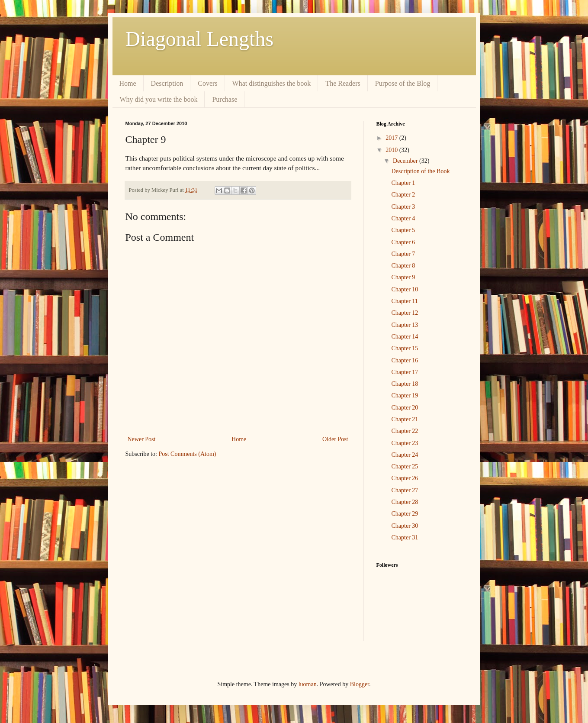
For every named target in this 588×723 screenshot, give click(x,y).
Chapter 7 (403, 254)
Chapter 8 (403, 266)
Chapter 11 (404, 301)
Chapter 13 (405, 325)
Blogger (360, 684)
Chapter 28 (405, 502)
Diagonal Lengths (200, 39)
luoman (308, 684)
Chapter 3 (403, 207)
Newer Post (142, 439)
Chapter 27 (405, 490)
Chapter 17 (405, 372)
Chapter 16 (405, 360)
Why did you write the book (159, 99)
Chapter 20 (405, 408)
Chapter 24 (405, 455)
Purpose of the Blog (403, 83)
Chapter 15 (405, 348)
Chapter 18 (405, 384)
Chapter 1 (403, 183)
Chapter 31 (405, 537)
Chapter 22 (405, 431)
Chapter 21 (405, 419)
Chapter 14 (405, 337)
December (406, 161)
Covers (207, 83)
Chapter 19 (405, 395)
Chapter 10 (405, 289)
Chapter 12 (405, 313)
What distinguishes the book (272, 83)
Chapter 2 (403, 195)
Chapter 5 (403, 230)
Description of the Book (420, 171)
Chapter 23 (405, 443)
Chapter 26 (405, 478)
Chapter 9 (403, 277)
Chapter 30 (405, 526)
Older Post (335, 439)
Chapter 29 (405, 514)
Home (128, 83)
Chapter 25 (405, 466)
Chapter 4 (403, 218)
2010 (392, 150)
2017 (392, 138)
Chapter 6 (403, 242)
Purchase (225, 99)
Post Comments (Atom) (188, 454)
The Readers (343, 83)
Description (167, 83)
